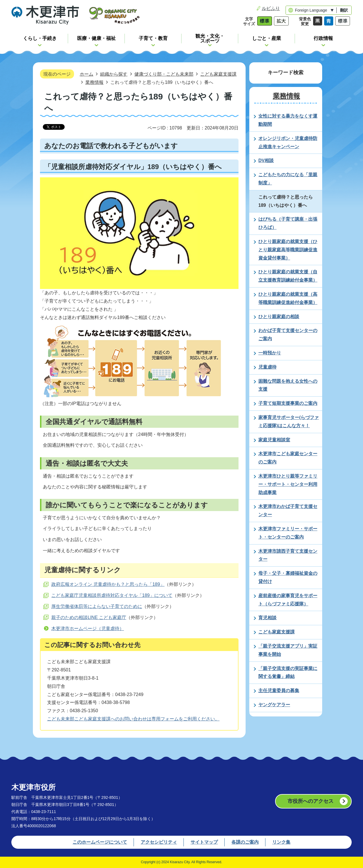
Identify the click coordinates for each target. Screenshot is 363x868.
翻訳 (344, 10)
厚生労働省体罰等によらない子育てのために (97, 606)
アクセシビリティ (159, 842)
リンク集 (281, 842)
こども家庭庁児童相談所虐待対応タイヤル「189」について (112, 595)
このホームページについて (100, 842)
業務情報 (94, 82)
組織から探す (114, 74)
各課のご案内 (245, 842)
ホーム (86, 74)
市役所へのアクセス (311, 801)
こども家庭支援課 (218, 74)
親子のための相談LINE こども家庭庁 (89, 617)
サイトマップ (204, 842)
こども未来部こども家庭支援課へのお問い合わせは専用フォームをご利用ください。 (133, 719)
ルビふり (271, 8)
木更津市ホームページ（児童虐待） (88, 628)
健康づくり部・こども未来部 (164, 74)
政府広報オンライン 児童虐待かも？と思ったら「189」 (108, 584)
